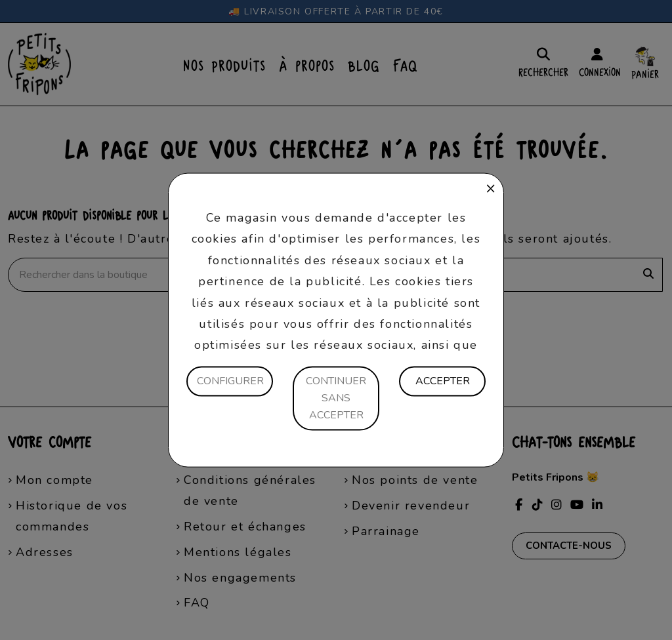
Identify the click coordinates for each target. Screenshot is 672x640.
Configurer (230, 381)
